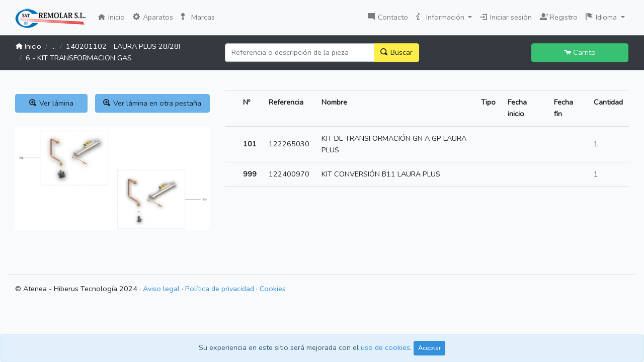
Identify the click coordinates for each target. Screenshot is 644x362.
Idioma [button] (602, 17)
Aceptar (429, 348)
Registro (559, 16)
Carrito (580, 52)
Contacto (388, 17)
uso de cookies (385, 347)
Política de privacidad (220, 289)
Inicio (113, 17)
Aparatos (153, 17)
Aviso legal (161, 289)
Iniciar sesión (506, 17)
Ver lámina (51, 103)
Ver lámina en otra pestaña (152, 103)
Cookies (273, 289)
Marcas (198, 17)
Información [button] (441, 17)
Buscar (396, 52)
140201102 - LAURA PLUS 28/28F (124, 46)
